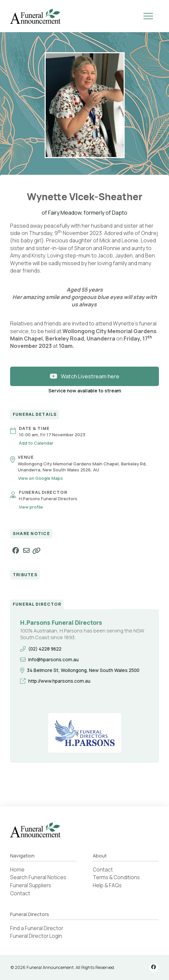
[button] (148, 16)
